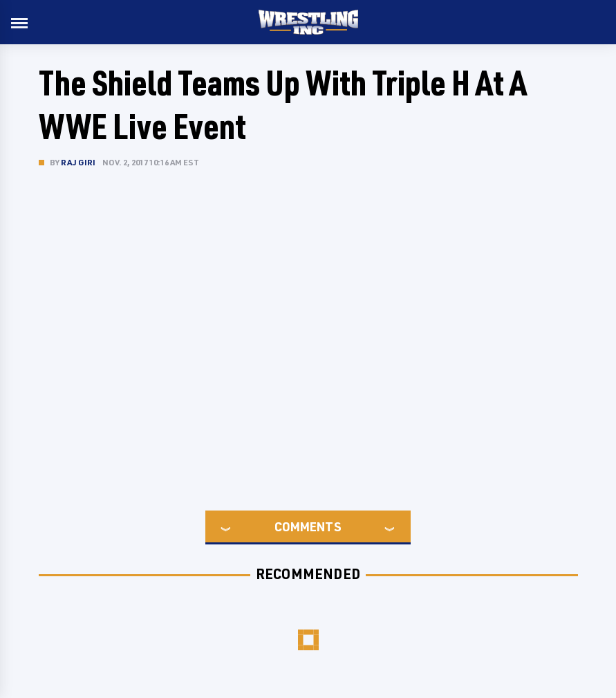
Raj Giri (78, 162)
